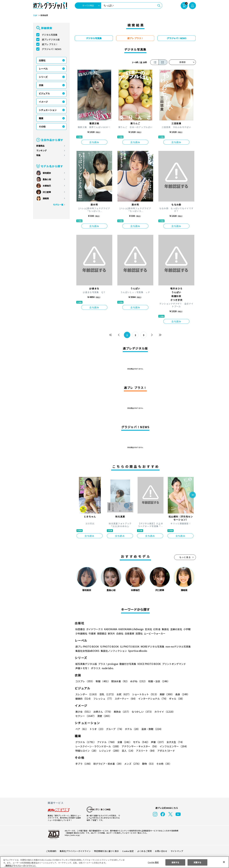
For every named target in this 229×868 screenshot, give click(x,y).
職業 (41, 118)
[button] (193, 495)
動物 (148, 764)
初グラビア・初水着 (108, 764)
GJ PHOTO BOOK (128, 647)
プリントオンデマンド (173, 664)
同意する (198, 862)
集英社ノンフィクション (113, 651)
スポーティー (125, 699)
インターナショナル (152, 699)
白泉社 (120, 633)
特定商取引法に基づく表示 (107, 851)
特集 (38, 155)
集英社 (165, 629)
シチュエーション (48, 110)
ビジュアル (44, 93)
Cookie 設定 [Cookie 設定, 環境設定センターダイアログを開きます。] (153, 862)
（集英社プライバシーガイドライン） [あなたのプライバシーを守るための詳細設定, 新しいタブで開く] (20, 866)
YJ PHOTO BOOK (109, 647)
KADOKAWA (111, 629)
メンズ (132, 764)
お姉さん (102, 712)
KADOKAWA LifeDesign (131, 629)
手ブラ (84, 764)
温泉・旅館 (151, 729)
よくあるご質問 (144, 851)
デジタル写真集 (50, 35)
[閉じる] (224, 862)
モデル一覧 (58, 205)
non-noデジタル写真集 (176, 647)
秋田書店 (80, 629)
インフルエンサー (173, 746)
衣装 (41, 85)
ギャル (176, 699)
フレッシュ (103, 699)
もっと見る (185, 557)
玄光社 (148, 629)
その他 (42, 127)
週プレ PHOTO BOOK (87, 647)
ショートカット (144, 694)
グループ (114, 729)
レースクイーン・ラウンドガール (98, 746)
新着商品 (40, 146)
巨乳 (107, 694)
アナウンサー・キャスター (140, 746)
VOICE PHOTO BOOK (148, 664)
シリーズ (43, 77)
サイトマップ (177, 851)
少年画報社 (81, 633)
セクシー (185, 712)
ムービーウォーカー (155, 633)
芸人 (128, 751)
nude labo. (108, 668)
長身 (181, 694)
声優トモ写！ (83, 668)
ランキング (41, 151)
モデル (140, 742)
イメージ (43, 102)
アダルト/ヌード (165, 751)
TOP (35, 15)
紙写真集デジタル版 (86, 664)
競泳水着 (120, 681)
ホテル (132, 729)
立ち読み (94, 142)
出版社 (42, 60)
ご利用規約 (51, 851)
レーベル (43, 69)
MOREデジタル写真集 (151, 647)
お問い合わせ (161, 851)
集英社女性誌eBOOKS (87, 651)
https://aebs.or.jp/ (72, 835)
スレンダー (87, 694)
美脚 (165, 694)
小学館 (187, 629)
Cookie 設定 (128, 851)
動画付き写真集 (127, 664)
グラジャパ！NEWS (52, 49)
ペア (82, 729)
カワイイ (163, 712)
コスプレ (85, 681)
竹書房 (92, 633)
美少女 (84, 712)
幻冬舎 (156, 629)
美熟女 (121, 712)
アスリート (145, 751)
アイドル (106, 742)
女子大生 (174, 742)
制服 (102, 681)
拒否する (175, 862)
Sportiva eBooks (137, 651)
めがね (138, 681)
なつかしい (141, 712)
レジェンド (109, 751)
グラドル (85, 742)
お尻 (123, 694)
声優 (157, 742)
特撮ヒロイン (87, 751)
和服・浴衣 (158, 681)
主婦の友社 (176, 629)
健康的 (84, 699)
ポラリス (96, 668)
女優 (124, 742)
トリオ (97, 729)
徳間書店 (102, 633)
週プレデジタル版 (51, 39)
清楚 (82, 716)
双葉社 (139, 633)
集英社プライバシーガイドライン (75, 851)
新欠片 (111, 633)
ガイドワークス (95, 629)
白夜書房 (129, 633)
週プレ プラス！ (50, 44)
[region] (114, 862)
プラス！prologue (108, 664)
